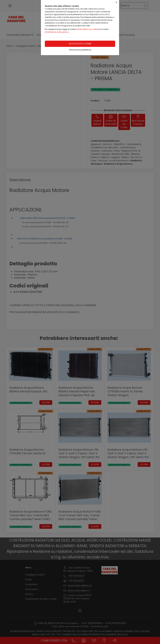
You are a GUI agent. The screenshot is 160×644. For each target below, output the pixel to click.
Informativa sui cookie (87, 29)
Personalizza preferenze (80, 50)
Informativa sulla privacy (57, 32)
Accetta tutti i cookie (80, 44)
